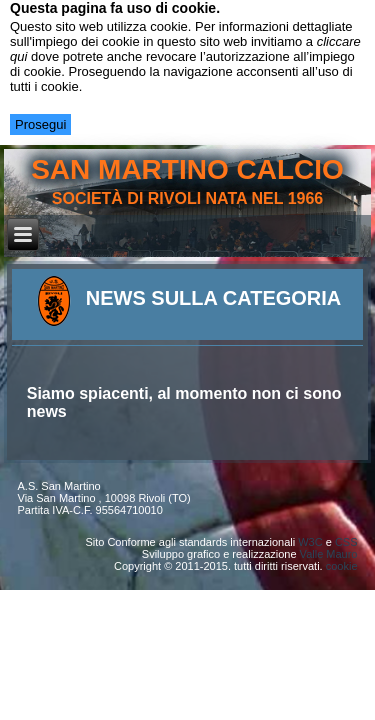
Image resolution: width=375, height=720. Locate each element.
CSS (346, 542)
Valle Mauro (329, 554)
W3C (310, 542)
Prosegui (40, 124)
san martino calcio (187, 169)
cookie (342, 566)
